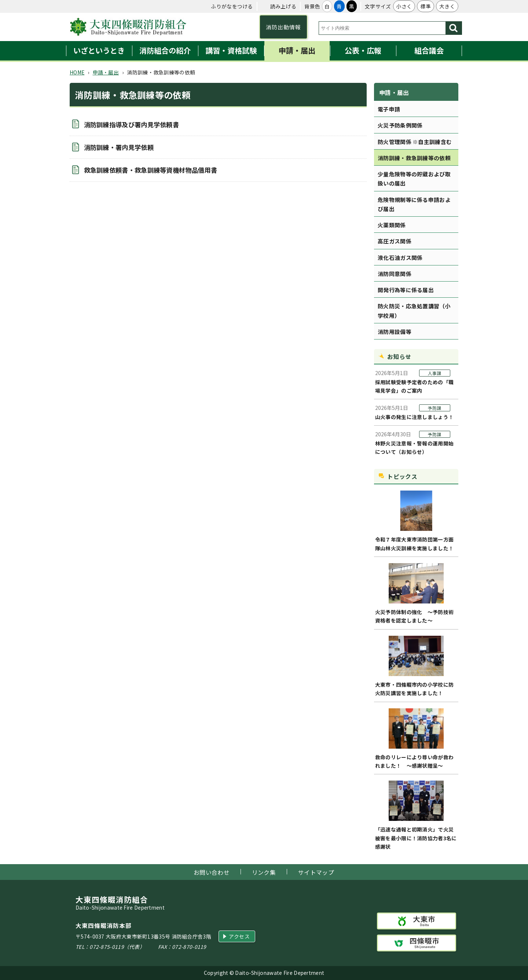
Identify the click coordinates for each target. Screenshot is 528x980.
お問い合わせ (212, 872)
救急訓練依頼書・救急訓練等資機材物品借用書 (151, 170)
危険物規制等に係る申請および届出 (414, 204)
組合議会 (429, 50)
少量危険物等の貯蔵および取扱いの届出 (414, 179)
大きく (447, 6)
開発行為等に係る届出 (406, 290)
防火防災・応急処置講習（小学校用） (414, 311)
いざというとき (99, 50)
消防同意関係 (395, 274)
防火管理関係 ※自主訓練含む (415, 142)
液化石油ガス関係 (400, 258)
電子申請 (389, 109)
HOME (77, 72)
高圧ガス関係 (395, 241)
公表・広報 (363, 50)
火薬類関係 (392, 225)
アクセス (239, 936)
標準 (426, 6)
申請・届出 (297, 50)
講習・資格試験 (231, 50)
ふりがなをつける (232, 6)
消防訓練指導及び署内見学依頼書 (132, 124)
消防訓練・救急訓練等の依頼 (414, 158)
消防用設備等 (395, 332)
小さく (404, 6)
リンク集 (264, 872)
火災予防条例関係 (400, 125)
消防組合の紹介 (165, 50)
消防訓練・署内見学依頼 (119, 147)
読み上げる (283, 6)
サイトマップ (316, 872)
